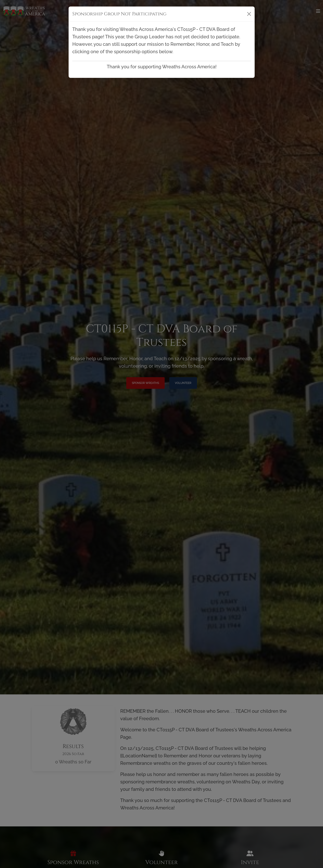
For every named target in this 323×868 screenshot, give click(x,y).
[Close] (249, 14)
